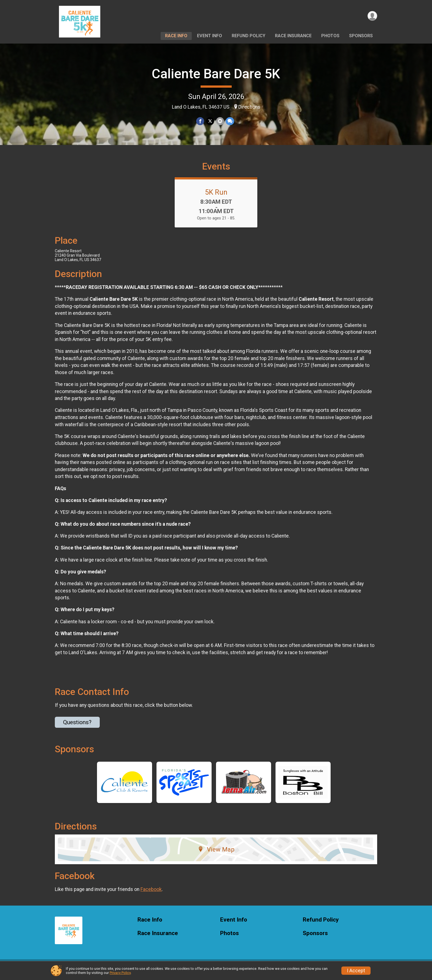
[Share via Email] (220, 121)
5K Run (216, 195)
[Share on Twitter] (210, 121)
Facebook (151, 893)
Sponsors (361, 36)
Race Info (176, 36)
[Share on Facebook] (200, 121)
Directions (249, 107)
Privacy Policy (120, 973)
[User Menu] (372, 16)
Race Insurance (293, 36)
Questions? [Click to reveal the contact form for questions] (77, 726)
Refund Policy (249, 36)
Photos (330, 36)
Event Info (210, 36)
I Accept (356, 971)
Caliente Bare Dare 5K (216, 74)
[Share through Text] (230, 121)
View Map (216, 853)
